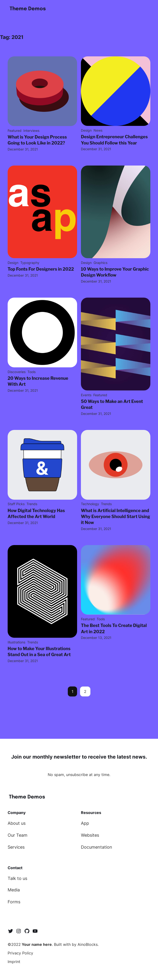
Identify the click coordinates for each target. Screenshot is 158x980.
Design (86, 130)
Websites (90, 835)
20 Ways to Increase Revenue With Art (38, 381)
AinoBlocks (88, 944)
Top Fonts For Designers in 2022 (41, 269)
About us (17, 823)
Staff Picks (16, 504)
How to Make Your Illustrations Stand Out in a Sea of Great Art (39, 652)
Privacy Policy (20, 953)
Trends (32, 504)
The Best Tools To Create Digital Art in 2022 (114, 628)
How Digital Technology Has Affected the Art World (36, 514)
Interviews (31, 131)
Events (86, 395)
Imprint (14, 962)
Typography (30, 263)
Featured (15, 131)
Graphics (100, 263)
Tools (32, 372)
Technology (90, 504)
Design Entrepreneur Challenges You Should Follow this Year (114, 140)
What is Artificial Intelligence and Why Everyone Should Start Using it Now (116, 517)
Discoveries (17, 372)
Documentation (97, 847)
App (85, 823)
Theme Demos (28, 9)
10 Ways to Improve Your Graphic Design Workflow (115, 272)
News (98, 130)
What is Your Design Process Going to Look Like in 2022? (37, 140)
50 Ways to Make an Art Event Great (112, 404)
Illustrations (16, 642)
